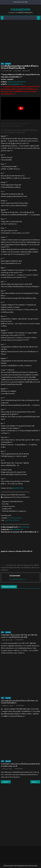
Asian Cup (13, 565)
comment (20, 565)
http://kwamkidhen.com (18, 579)
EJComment (17, 71)
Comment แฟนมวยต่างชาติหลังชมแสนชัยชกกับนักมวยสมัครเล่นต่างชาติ (20, 765)
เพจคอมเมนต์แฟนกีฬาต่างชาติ (17, 82)
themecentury (33, 866)
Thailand (26, 565)
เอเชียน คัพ (34, 568)
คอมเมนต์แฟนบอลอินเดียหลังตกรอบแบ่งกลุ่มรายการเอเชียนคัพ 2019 (7, 782)
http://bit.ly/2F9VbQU (12, 520)
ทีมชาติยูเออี (10, 568)
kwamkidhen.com (17, 530)
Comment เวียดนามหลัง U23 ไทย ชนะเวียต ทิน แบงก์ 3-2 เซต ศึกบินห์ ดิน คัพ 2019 (19, 636)
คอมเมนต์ (8, 64)
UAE (30, 565)
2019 (8, 565)
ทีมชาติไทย (17, 568)
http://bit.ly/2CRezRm (15, 518)
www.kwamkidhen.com (15, 84)
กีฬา (2, 64)
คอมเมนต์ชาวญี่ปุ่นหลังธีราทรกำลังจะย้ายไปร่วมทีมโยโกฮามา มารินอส (36, 782)
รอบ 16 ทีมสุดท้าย (25, 568)
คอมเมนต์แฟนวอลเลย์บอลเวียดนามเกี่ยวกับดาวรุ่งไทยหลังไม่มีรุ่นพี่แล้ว (19, 702)
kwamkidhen (20, 10)
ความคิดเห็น (36, 565)
